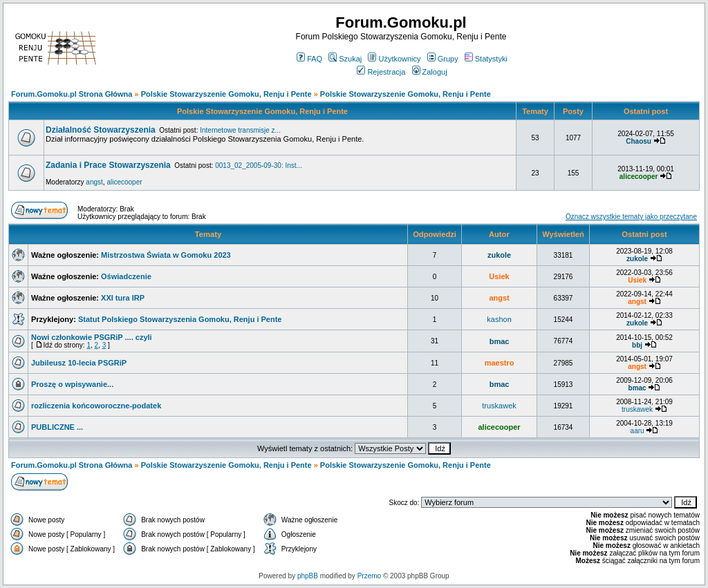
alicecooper (124, 182)
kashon (499, 319)
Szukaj (345, 59)
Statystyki (486, 59)
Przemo (369, 576)
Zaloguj (430, 72)
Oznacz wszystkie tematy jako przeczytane (631, 217)
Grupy (443, 59)
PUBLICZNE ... (57, 427)
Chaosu (639, 141)
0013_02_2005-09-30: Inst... (259, 165)
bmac (500, 341)
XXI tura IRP (123, 298)
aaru (637, 431)
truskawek (499, 406)
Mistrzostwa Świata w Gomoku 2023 (166, 255)
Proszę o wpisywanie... (72, 384)
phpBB (308, 576)
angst (94, 182)
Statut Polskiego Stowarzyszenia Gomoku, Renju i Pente (180, 319)
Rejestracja (381, 72)
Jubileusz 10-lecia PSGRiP (79, 363)
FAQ (309, 59)
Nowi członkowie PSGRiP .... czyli (92, 337)
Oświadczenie (126, 276)
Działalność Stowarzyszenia (101, 130)
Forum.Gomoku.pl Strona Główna (72, 94)
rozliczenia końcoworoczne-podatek (96, 406)
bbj (637, 345)
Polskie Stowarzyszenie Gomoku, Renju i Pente (226, 94)
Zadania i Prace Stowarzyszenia (108, 165)
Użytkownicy (394, 59)
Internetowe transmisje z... (240, 130)
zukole (499, 255)
